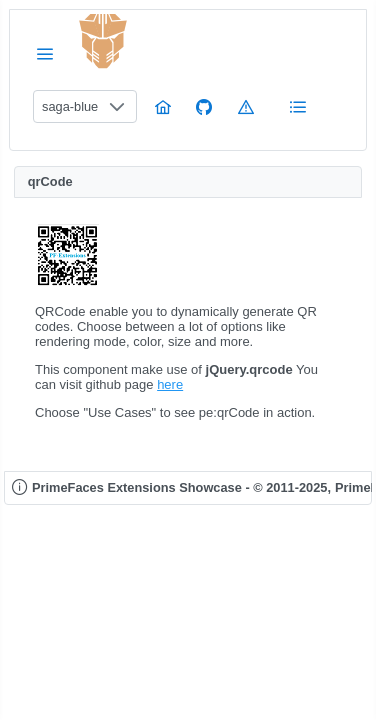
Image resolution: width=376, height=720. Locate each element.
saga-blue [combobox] (70, 106)
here (170, 384)
